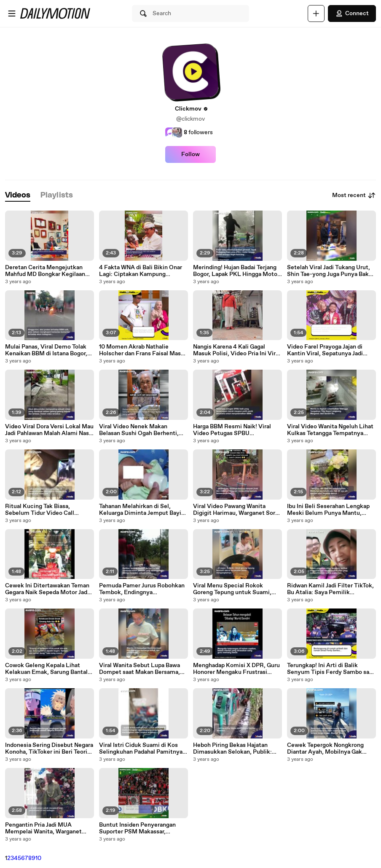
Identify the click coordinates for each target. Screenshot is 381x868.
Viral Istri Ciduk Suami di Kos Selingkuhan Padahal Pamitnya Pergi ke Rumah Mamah (141, 749)
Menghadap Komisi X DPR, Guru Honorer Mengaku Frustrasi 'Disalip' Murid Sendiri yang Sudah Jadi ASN (236, 669)
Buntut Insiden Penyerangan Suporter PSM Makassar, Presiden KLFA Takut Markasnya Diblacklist (143, 828)
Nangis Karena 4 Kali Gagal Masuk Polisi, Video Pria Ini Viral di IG (237, 350)
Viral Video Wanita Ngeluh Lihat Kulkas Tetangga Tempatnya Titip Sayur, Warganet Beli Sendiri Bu (330, 430)
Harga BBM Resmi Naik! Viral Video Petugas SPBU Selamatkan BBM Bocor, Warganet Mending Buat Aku (232, 430)
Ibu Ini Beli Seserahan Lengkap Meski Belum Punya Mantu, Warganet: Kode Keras (328, 510)
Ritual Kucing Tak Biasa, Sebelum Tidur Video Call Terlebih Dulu (40, 510)
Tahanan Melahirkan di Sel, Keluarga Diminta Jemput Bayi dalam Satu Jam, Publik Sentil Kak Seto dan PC (140, 510)
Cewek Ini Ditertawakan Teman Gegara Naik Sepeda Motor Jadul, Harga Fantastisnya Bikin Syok (50, 589)
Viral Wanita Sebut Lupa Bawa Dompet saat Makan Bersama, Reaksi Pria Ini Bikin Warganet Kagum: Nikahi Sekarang (140, 669)
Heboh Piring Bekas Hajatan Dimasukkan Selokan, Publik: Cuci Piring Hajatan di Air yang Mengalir (234, 749)
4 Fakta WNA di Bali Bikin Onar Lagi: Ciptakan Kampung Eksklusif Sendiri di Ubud (141, 271)
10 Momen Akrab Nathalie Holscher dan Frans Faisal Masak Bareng (143, 350)
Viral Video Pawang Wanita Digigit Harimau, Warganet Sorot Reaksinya (237, 510)
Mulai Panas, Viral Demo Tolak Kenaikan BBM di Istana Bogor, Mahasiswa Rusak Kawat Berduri (49, 350)
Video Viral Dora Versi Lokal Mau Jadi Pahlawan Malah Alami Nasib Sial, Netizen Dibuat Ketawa (50, 430)
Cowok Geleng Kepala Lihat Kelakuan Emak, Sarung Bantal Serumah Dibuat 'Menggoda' (46, 669)
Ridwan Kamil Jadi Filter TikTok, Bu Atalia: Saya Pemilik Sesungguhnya (330, 589)
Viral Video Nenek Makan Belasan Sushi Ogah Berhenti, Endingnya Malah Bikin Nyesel (140, 430)
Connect (352, 14)
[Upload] (316, 14)
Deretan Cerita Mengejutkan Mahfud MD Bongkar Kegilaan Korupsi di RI (45, 271)
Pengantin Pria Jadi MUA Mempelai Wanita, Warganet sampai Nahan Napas (43, 828)
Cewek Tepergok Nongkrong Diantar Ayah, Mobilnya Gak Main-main (325, 749)
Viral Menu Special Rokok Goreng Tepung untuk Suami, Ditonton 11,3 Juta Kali (232, 589)
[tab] (18, 196)
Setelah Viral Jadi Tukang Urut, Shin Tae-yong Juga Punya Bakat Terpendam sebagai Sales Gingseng (331, 271)
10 (38, 858)
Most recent (354, 195)
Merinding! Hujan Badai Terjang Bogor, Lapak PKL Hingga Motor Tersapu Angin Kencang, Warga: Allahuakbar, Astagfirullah (236, 271)
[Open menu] (12, 14)
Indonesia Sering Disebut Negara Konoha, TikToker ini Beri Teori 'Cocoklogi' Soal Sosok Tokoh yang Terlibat (49, 749)
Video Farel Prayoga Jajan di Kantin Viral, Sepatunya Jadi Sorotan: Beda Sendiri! (325, 350)
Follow (190, 154)
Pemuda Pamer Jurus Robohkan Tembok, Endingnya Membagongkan (142, 589)
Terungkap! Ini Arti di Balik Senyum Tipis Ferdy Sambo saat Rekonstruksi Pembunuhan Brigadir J (331, 669)
